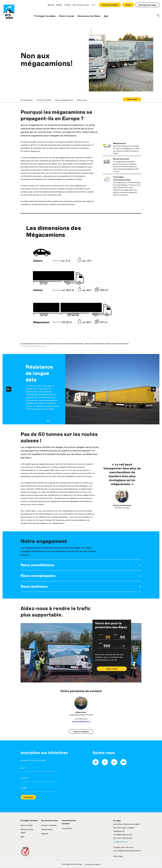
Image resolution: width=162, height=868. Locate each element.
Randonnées (47, 829)
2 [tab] (51, 421)
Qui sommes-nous (81, 5)
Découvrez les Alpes (89, 16)
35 (105, 636)
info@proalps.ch (120, 842)
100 (105, 645)
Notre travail (67, 16)
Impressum (67, 828)
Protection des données (69, 822)
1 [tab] (48, 421)
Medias (59, 5)
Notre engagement (64, 100)
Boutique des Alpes (148, 5)
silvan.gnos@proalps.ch (81, 721)
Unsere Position (44, 100)
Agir (106, 16)
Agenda (51, 5)
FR (93, 5)
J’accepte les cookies (92, 864)
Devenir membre (110, 5)
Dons (128, 5)
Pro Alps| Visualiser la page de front (9, 12)
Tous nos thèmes (81, 732)
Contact (67, 5)
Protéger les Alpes (45, 16)
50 (119, 636)
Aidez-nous (82, 100)
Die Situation (27, 100)
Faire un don (132, 99)
